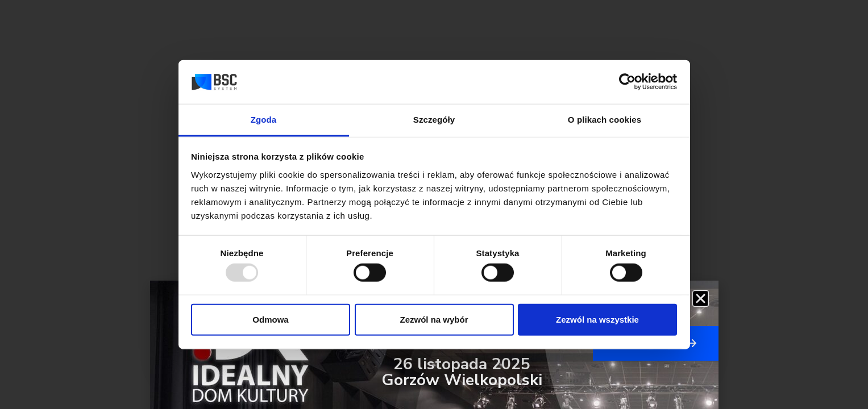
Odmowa (270, 319)
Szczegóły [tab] (434, 120)
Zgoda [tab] (264, 120)
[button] (701, 299)
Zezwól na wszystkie (597, 319)
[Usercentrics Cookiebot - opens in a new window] (627, 82)
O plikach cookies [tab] (605, 120)
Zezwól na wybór (434, 319)
